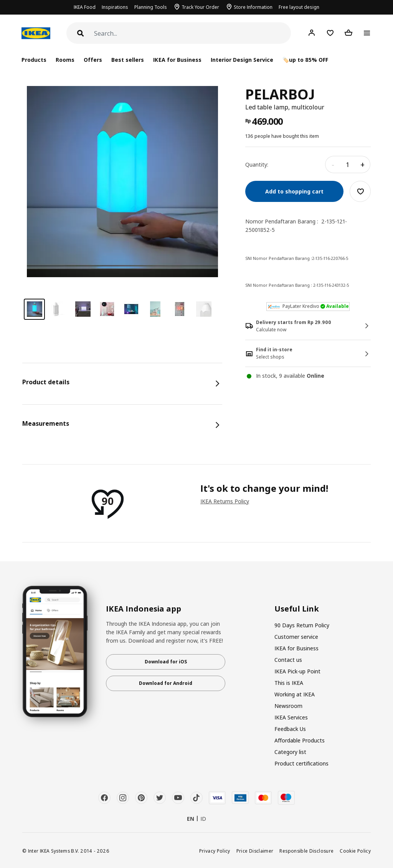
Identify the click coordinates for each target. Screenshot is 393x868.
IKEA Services (291, 717)
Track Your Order (200, 7)
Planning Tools (151, 7)
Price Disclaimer (255, 851)
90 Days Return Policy (302, 625)
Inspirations (115, 7)
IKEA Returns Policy (225, 501)
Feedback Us (290, 729)
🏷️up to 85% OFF (305, 60)
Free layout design (299, 7)
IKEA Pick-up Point (297, 671)
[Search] (192, 34)
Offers (93, 60)
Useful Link (297, 609)
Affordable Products (300, 740)
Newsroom (288, 706)
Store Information (253, 7)
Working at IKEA (295, 694)
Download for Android (166, 683)
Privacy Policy (215, 851)
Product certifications (301, 763)
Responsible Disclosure (306, 851)
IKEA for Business (177, 60)
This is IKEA (289, 683)
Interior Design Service (242, 60)
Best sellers (128, 60)
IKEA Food (85, 7)
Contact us (288, 660)
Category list (290, 752)
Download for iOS (166, 662)
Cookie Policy (355, 851)
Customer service (296, 637)
